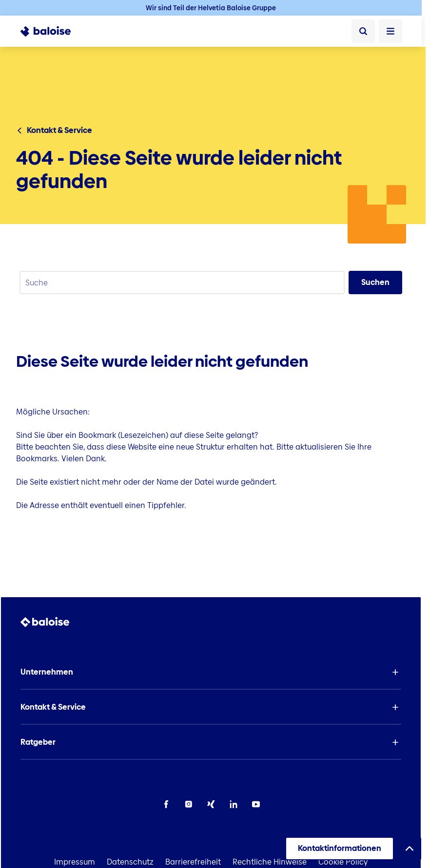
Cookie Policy (343, 862)
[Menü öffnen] (390, 31)
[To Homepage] (51, 31)
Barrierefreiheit (193, 862)
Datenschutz (130, 862)
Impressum (75, 862)
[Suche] (363, 31)
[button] (211, 672)
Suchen (375, 282)
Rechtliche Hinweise (270, 862)
